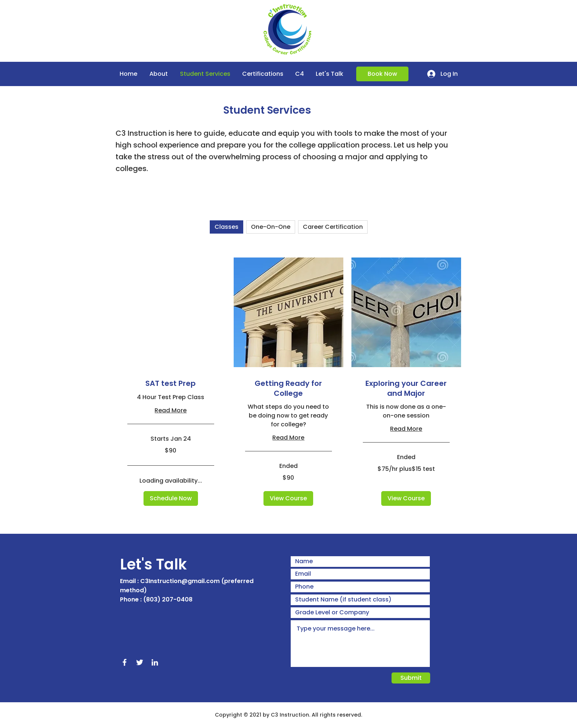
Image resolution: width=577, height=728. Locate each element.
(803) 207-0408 (168, 599)
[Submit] (411, 678)
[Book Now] (382, 74)
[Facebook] (125, 662)
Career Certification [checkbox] (333, 227)
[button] (171, 498)
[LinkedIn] (155, 662)
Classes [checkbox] (226, 227)
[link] (171, 383)
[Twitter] (140, 662)
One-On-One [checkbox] (271, 227)
